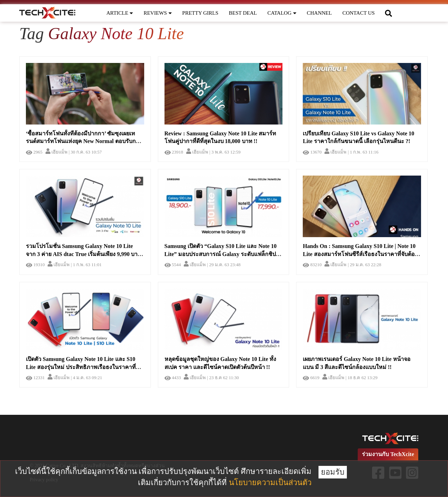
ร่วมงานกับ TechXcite (388, 454)
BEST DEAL (243, 13)
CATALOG (282, 13)
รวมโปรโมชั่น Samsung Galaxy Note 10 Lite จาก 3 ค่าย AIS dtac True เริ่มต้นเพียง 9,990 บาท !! (84, 254)
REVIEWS (157, 13)
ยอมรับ (333, 472)
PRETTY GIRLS (200, 13)
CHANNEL (320, 13)
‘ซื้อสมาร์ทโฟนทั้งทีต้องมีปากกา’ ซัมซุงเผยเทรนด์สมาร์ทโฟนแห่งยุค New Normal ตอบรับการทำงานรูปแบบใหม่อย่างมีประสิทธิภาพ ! (84, 141)
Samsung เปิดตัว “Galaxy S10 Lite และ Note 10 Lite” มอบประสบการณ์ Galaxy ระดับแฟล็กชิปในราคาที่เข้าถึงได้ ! (223, 254)
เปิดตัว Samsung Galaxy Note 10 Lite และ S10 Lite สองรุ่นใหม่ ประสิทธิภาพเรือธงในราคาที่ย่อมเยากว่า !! (81, 367)
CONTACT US (358, 13)
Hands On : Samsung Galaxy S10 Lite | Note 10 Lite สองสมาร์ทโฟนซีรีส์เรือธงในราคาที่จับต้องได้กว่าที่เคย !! (360, 254)
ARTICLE (120, 13)
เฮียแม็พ (57, 152)
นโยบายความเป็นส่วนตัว (270, 482)
